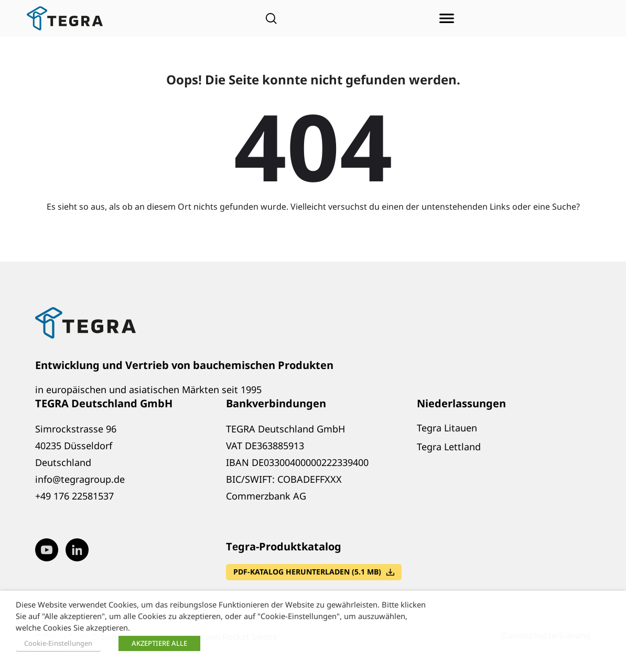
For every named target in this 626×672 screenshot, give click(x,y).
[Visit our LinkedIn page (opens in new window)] (77, 550)
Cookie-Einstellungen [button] (58, 643)
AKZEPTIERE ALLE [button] (159, 643)
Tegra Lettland (449, 447)
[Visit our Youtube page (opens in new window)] (47, 550)
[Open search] (271, 18)
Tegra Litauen (447, 428)
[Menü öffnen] (447, 18)
